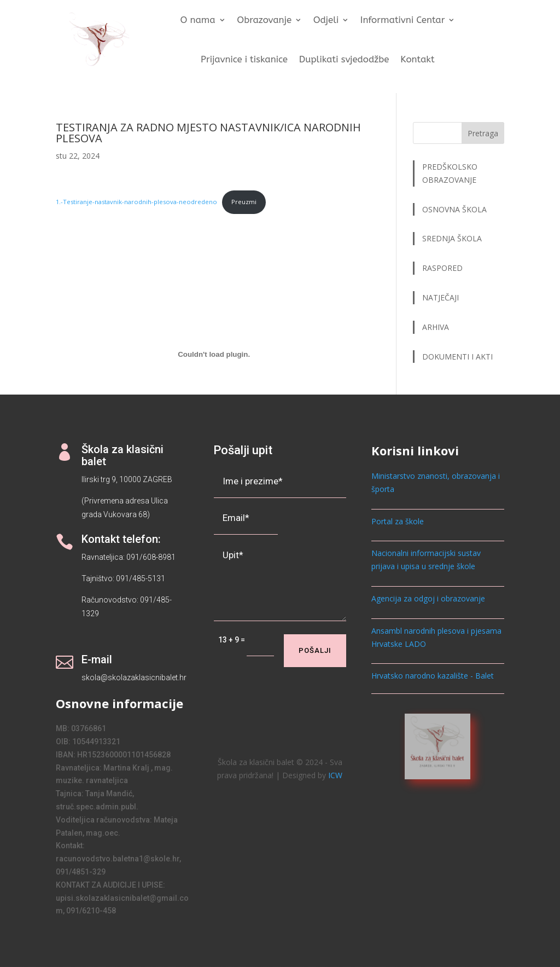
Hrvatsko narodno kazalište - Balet (433, 676)
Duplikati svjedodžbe (344, 59)
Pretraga (483, 133)
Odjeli (326, 21)
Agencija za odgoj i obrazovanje (428, 598)
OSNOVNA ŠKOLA (454, 209)
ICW (335, 775)
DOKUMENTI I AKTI (457, 357)
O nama (198, 21)
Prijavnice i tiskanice (244, 59)
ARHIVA (436, 327)
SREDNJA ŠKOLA (452, 238)
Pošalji (315, 650)
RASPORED (444, 268)
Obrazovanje (265, 21)
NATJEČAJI (442, 297)
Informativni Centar (403, 21)
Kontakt (418, 59)
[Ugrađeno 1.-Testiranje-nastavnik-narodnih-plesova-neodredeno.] (214, 355)
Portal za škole (398, 521)
